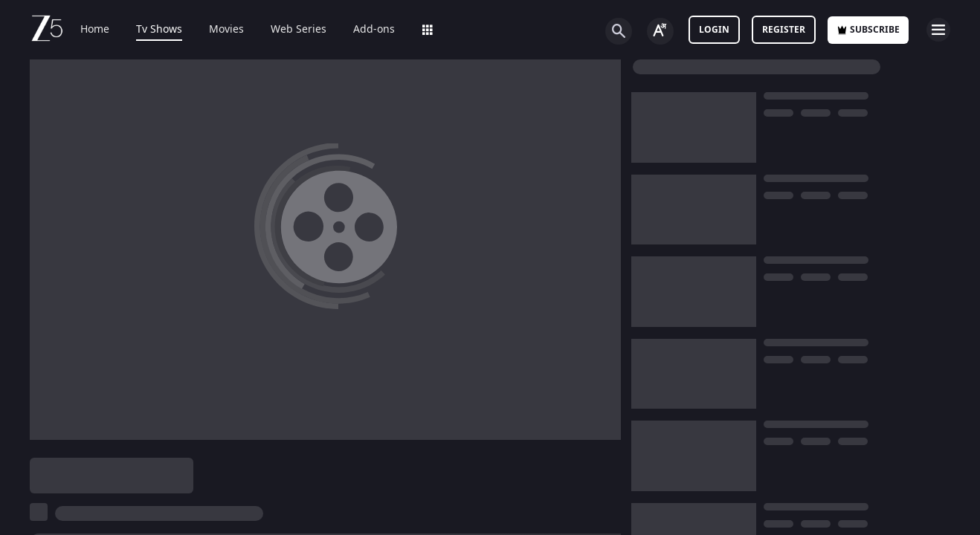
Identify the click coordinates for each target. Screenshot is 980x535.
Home (95, 30)
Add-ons (374, 30)
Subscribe (868, 30)
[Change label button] (660, 31)
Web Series (299, 30)
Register (784, 30)
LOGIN (714, 30)
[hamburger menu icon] (938, 30)
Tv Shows (159, 30)
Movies (226, 30)
